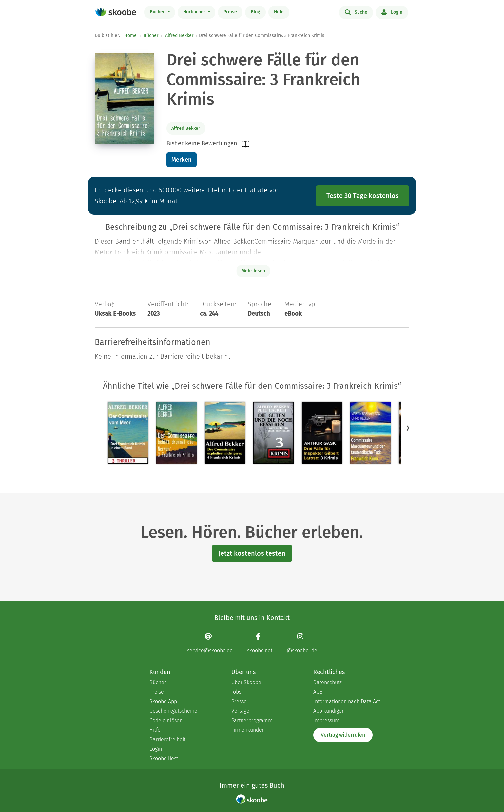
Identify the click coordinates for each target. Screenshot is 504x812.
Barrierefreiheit (167, 739)
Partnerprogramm (252, 720)
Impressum (326, 720)
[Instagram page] (302, 643)
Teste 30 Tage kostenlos (363, 196)
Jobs (236, 692)
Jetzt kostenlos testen (252, 553)
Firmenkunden (248, 730)
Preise (230, 12)
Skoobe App (163, 701)
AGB (318, 692)
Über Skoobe (246, 682)
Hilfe (279, 12)
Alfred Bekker (179, 36)
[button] (408, 428)
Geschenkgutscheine (173, 711)
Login (392, 12)
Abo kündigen (329, 711)
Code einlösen (166, 720)
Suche (356, 12)
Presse (239, 701)
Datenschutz (328, 682)
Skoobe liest (164, 758)
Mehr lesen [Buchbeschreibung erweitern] (253, 271)
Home (130, 36)
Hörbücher (195, 12)
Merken (181, 160)
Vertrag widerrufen (343, 735)
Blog (255, 12)
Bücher (158, 12)
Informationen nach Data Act (347, 701)
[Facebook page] (260, 643)
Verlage (240, 711)
